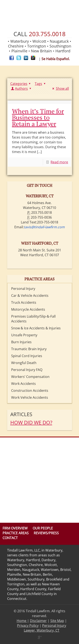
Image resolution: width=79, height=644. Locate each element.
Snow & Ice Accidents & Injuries (36, 328)
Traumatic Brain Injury (29, 349)
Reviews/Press (46, 533)
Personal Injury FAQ (27, 370)
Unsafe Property (24, 335)
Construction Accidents (30, 391)
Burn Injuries (21, 342)
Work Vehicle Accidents (30, 397)
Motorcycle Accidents (28, 309)
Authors (21, 88)
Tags (41, 84)
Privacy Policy (28, 626)
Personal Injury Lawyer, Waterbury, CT (45, 628)
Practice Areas (16, 533)
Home (22, 621)
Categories (21, 84)
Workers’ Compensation (30, 377)
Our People (43, 528)
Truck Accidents (24, 302)
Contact (10, 538)
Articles (21, 414)
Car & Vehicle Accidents (30, 296)
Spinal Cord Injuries (27, 356)
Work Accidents (23, 384)
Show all (60, 88)
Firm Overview (15, 528)
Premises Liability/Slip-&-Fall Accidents (33, 319)
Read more (59, 162)
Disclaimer (38, 621)
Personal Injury (23, 289)
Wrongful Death (24, 363)
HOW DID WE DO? (31, 422)
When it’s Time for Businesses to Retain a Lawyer (38, 117)
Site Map (57, 621)
